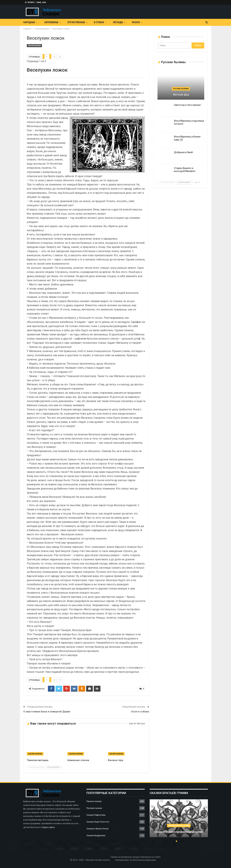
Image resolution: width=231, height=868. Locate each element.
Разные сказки (94, 801)
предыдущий (36, 767)
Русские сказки (94, 808)
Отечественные (76, 22)
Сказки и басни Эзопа (97, 829)
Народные (29, 22)
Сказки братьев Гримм (179, 826)
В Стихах (99, 22)
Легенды (118, 22)
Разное (136, 22)
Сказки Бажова (34, 46)
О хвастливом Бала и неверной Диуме (47, 712)
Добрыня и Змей (183, 152)
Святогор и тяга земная (187, 105)
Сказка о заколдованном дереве (179, 832)
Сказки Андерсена (96, 835)
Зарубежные (51, 22)
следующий (54, 767)
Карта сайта (49, 827)
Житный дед (181, 95)
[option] (179, 820)
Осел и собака (140, 712)
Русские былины (181, 89)
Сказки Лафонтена (96, 815)
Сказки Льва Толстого (98, 822)
